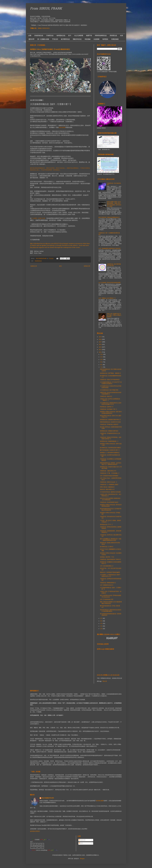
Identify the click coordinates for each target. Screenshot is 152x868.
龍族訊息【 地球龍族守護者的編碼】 (110, 572)
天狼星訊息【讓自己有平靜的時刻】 (110, 380)
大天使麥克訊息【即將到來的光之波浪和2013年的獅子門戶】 (111, 404)
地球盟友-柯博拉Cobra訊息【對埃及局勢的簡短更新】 (111, 506)
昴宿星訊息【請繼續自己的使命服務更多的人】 (111, 563)
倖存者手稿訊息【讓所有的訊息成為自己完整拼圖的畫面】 (111, 611)
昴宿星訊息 (113, 35)
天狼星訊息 (50, 35)
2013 (100, 352)
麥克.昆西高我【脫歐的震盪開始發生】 (109, 217)
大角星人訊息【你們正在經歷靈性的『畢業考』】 (110, 400)
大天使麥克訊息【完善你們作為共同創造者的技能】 (111, 387)
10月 (102, 360)
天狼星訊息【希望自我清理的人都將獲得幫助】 (111, 528)
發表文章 (82, 840)
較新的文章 (34, 266)
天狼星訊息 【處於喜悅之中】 (108, 471)
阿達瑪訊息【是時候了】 (107, 407)
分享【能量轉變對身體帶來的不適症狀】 (110, 249)
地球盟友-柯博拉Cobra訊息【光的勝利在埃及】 (111, 554)
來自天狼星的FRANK (48, 798)
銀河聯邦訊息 (65, 39)
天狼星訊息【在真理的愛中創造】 (109, 502)
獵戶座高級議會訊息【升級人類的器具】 (110, 607)
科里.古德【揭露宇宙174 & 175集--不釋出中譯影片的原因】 (114, 315)
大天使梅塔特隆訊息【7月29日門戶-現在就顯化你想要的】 (111, 383)
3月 (101, 626)
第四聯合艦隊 (100, 801)
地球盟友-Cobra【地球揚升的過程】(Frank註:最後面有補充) (50, 49)
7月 (102, 367)
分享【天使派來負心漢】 (107, 600)
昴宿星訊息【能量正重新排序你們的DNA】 (110, 544)
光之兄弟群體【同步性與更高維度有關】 (110, 283)
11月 (102, 357)
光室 (121, 35)
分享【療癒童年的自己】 (107, 585)
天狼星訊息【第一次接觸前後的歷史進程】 (109, 234)
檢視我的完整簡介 (35, 831)
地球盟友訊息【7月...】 (107, 525)
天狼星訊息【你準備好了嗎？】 (109, 409)
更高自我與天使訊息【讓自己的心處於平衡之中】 (111, 416)
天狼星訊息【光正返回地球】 (114, 184)
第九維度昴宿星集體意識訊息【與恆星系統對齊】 (111, 615)
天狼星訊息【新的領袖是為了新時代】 (111, 560)
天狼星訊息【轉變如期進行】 (108, 583)
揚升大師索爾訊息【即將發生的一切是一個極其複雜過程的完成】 (111, 540)
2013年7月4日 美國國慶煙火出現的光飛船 (111, 550)
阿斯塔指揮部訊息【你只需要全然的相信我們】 (111, 370)
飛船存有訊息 (77, 39)
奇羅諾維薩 (115, 39)
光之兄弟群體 (79, 35)
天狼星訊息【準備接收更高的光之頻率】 (110, 434)
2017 (100, 342)
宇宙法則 (55, 39)
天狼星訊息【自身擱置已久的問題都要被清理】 (111, 460)
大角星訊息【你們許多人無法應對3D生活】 (111, 536)
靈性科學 (31, 39)
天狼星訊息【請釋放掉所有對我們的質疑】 (111, 580)
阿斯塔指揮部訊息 (101, 35)
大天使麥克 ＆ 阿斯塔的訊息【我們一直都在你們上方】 (110, 576)
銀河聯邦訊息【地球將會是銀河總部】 (111, 448)
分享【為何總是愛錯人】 (107, 566)
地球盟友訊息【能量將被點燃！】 (109, 441)
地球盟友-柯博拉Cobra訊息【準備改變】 (110, 513)
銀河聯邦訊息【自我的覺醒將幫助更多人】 (111, 377)
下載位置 (104, 681)
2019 (100, 337)
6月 (101, 618)
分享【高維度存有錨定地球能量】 (109, 476)
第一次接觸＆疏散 (43, 39)
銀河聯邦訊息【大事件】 (107, 547)
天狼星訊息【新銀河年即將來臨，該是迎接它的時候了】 (111, 438)
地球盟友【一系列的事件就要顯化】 (110, 453)
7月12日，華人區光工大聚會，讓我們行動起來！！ (110, 521)
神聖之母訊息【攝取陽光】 (107, 487)
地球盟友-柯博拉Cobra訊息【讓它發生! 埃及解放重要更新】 (111, 412)
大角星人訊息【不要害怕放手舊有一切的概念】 (111, 592)
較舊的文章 (87, 266)
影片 (70, 35)
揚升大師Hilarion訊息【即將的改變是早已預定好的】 (111, 596)
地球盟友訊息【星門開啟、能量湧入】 (111, 373)
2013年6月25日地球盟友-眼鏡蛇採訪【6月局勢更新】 (110, 499)
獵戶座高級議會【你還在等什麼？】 (110, 450)
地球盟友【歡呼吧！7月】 (107, 557)
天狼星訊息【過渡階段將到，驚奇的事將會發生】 (111, 532)
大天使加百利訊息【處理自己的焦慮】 (111, 492)
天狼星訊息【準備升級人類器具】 (109, 425)
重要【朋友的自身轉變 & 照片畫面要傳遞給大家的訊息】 (111, 603)
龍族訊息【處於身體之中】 (107, 490)
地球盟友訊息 (61, 35)
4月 (102, 624)
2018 (100, 340)
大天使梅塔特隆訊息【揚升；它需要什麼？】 (111, 588)
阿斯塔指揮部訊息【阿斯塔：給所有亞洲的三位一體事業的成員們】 (111, 464)
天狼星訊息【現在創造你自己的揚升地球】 (111, 517)
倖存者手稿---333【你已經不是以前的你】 (111, 569)
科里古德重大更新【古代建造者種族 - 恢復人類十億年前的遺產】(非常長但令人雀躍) (114, 204)
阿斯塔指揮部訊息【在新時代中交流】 (111, 422)
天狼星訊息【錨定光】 (106, 396)
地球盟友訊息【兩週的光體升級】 (109, 431)
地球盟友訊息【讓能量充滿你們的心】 (111, 420)
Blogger (82, 859)
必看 (30, 35)
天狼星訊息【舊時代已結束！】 (109, 482)
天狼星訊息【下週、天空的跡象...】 (110, 473)
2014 (100, 350)
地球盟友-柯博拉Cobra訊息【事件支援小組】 (111, 445)
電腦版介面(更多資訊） (44, 28)
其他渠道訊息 (39, 35)
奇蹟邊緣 (88, 39)
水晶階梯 (96, 39)
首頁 (60, 266)
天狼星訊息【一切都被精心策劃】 (109, 485)
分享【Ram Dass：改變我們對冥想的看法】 (111, 479)
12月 (102, 355)
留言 (81, 843)
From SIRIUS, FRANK (46, 9)
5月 (101, 621)
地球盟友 (105, 39)
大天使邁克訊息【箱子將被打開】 (109, 390)
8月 (101, 365)
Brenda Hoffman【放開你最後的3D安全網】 (111, 428)
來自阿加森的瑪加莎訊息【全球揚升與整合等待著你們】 (111, 510)
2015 (100, 347)
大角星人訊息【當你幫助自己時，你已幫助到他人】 (111, 495)
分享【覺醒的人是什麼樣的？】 (107, 298)
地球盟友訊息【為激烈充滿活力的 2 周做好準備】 (111, 468)
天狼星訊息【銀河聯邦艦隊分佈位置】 (114, 265)
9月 (101, 362)
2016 (100, 345)
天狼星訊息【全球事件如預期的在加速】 (110, 456)
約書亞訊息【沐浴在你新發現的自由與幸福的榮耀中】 (111, 393)
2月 (101, 629)
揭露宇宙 (89, 35)
